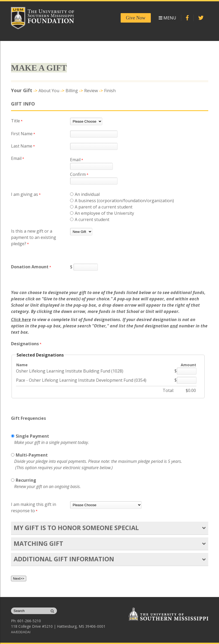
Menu (167, 18)
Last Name (23, 146)
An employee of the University (104, 213)
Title (17, 121)
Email (76, 160)
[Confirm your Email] (94, 181)
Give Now (136, 18)
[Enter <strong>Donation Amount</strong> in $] (86, 267)
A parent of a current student (104, 207)
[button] (204, 528)
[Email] (91, 166)
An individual (87, 194)
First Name (23, 134)
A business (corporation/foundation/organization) (124, 201)
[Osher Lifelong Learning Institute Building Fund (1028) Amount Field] (187, 371)
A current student (92, 219)
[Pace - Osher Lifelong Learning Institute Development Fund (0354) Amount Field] (187, 380)
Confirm (79, 174)
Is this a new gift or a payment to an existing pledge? (34, 237)
